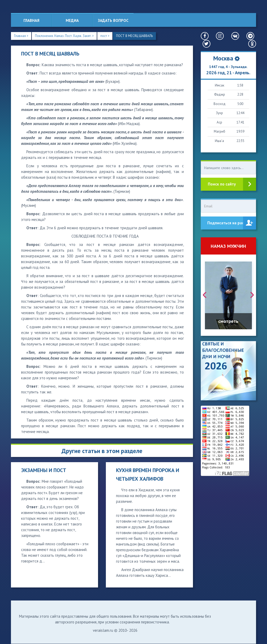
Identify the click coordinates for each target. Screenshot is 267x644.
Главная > (22, 36)
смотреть (228, 321)
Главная (31, 20)
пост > (108, 36)
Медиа (72, 20)
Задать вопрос (113, 20)
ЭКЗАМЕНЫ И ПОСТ (44, 470)
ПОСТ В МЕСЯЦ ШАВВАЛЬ (139, 36)
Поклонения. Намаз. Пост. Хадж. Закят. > (66, 36)
